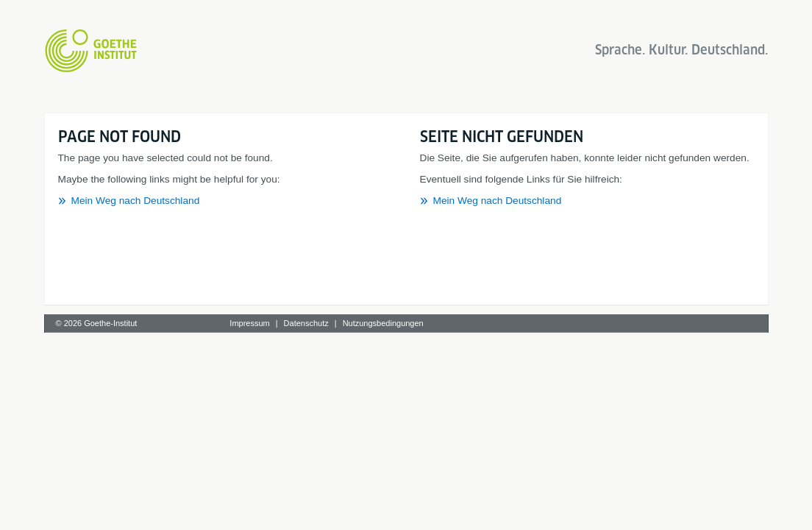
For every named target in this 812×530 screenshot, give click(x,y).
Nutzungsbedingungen (383, 323)
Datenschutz (306, 323)
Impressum (249, 323)
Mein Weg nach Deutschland (136, 201)
